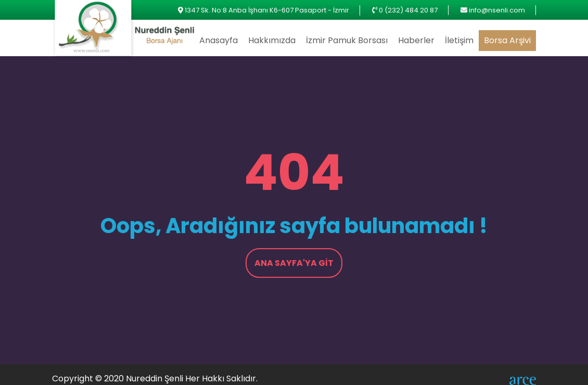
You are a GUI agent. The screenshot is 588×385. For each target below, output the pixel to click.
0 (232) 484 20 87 (408, 10)
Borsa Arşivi (507, 40)
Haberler (416, 40)
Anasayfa (219, 40)
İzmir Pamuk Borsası (347, 40)
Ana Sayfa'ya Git (294, 263)
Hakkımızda (272, 40)
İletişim (459, 40)
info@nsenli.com (497, 10)
